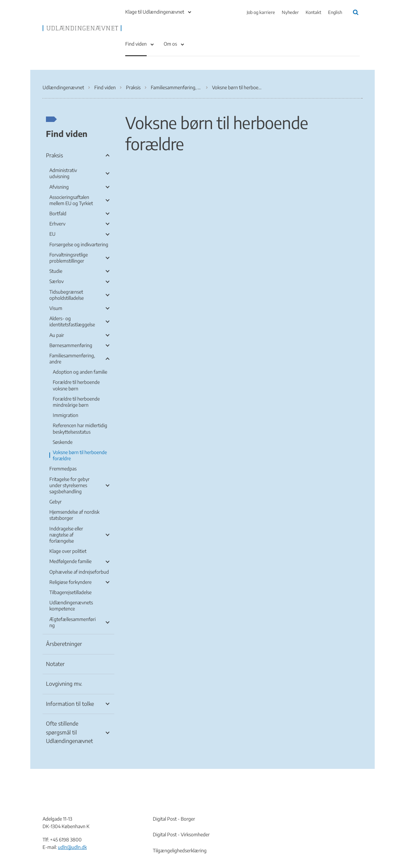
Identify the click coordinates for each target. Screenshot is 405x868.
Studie (56, 271)
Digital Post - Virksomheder (181, 834)
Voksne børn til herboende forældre (80, 455)
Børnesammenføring (71, 345)
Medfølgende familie (70, 561)
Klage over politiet (68, 551)
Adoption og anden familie (80, 372)
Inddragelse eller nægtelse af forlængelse (66, 535)
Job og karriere (261, 12)
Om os (170, 44)
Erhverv (57, 224)
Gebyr (55, 502)
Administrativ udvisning (63, 173)
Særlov (56, 281)
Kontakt (313, 12)
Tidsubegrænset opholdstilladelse (67, 295)
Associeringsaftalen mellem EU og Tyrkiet (71, 200)
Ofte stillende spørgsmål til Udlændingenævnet (69, 732)
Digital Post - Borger (174, 819)
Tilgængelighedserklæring (180, 850)
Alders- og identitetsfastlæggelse (72, 321)
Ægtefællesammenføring (72, 622)
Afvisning (59, 187)
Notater (55, 664)
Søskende (63, 442)
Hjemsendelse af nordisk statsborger (74, 515)
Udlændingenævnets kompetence (71, 606)
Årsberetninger (64, 644)
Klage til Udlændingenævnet (155, 12)
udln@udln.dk (72, 847)
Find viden (136, 44)
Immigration (66, 415)
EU (52, 234)
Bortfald (58, 213)
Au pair (57, 335)
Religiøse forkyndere (70, 582)
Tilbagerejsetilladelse (70, 592)
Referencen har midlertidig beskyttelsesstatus (80, 428)
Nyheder (290, 12)
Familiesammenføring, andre (72, 359)
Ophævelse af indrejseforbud (79, 572)
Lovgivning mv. (64, 684)
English (335, 12)
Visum (56, 308)
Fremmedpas (63, 469)
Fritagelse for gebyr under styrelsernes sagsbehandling (69, 485)
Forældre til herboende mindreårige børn (76, 402)
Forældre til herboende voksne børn (76, 385)
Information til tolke (70, 704)
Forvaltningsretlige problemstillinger (69, 258)
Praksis (54, 155)
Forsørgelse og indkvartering (79, 244)
